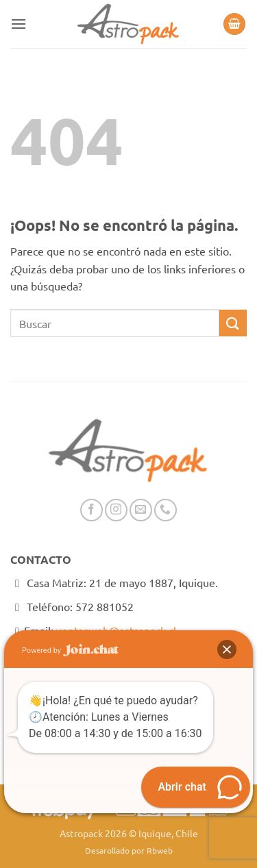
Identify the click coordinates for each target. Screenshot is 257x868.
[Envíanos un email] (141, 510)
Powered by (70, 650)
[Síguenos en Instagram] (116, 510)
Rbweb (160, 850)
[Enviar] (233, 323)
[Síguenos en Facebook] (91, 510)
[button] (19, 24)
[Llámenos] (166, 510)
